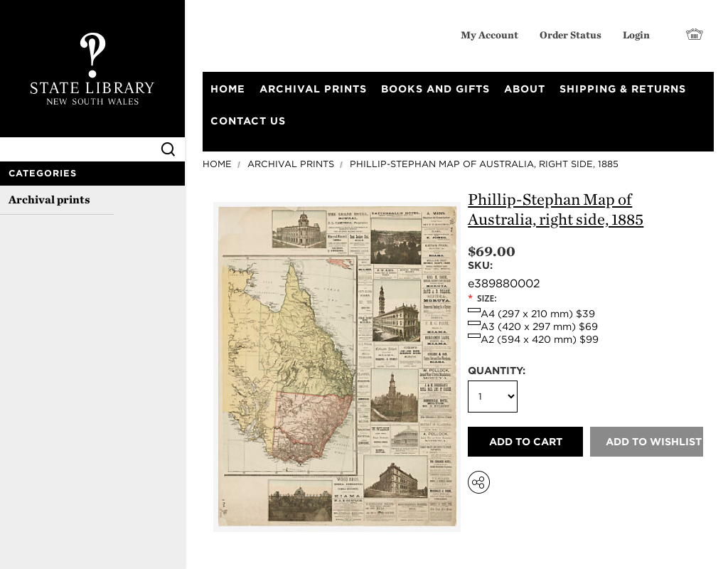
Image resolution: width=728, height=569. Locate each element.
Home (217, 164)
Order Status (571, 34)
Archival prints (49, 200)
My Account (489, 34)
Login (636, 34)
